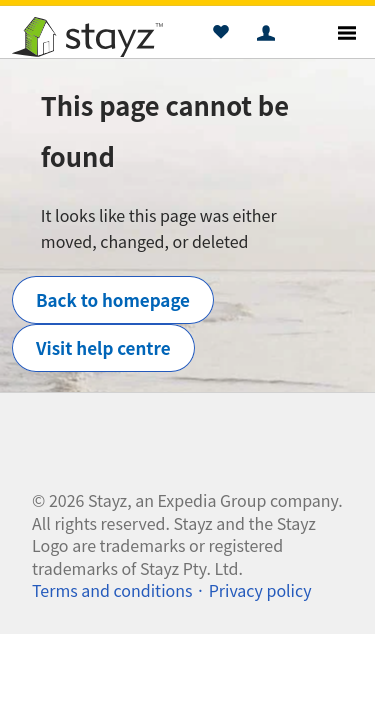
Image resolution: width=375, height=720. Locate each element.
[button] (220, 35)
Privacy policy (260, 590)
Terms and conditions (112, 590)
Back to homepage (113, 299)
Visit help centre (103, 347)
